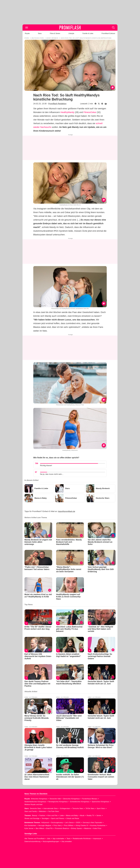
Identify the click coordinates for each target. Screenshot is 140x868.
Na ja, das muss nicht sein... (52, 474)
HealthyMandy (67, 112)
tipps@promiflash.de (67, 511)
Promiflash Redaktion (57, 104)
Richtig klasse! (46, 465)
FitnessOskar (90, 112)
